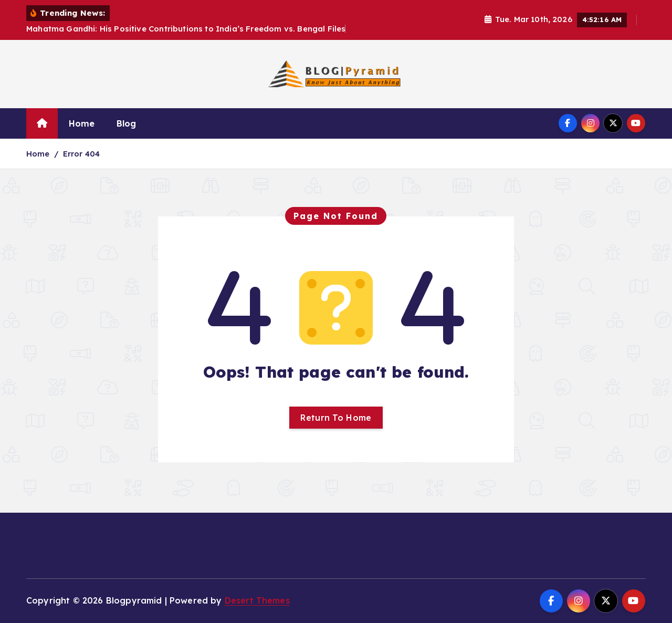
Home (82, 123)
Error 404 (81, 154)
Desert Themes (257, 600)
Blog (127, 123)
